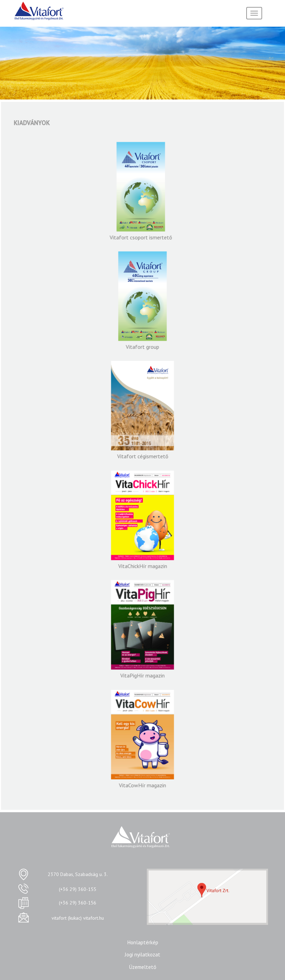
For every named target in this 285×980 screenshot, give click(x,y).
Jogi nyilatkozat (142, 954)
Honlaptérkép (143, 942)
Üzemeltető (142, 967)
